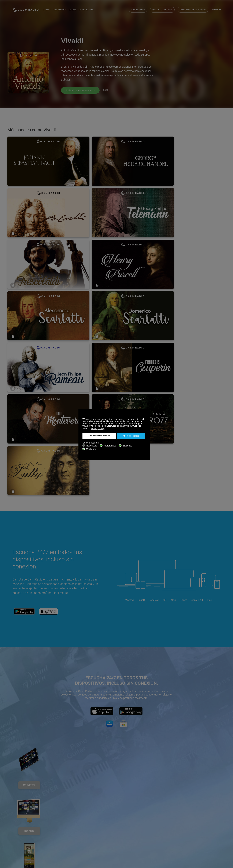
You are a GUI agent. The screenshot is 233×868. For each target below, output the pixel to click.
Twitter (209, 831)
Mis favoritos (64, 9)
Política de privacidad (57, 846)
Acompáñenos (138, 9)
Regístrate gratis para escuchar (82, 90)
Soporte (16, 832)
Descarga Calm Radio (162, 9)
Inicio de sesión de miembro (193, 9)
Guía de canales (89, 841)
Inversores (87, 846)
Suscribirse (52, 832)
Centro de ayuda (91, 9)
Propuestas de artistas (58, 841)
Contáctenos (88, 832)
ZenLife (51, 837)
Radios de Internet (21, 841)
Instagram (219, 831)
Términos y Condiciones (24, 846)
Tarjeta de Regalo (21, 837)
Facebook (199, 831)
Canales (51, 9)
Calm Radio (28, 9)
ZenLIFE (77, 9)
